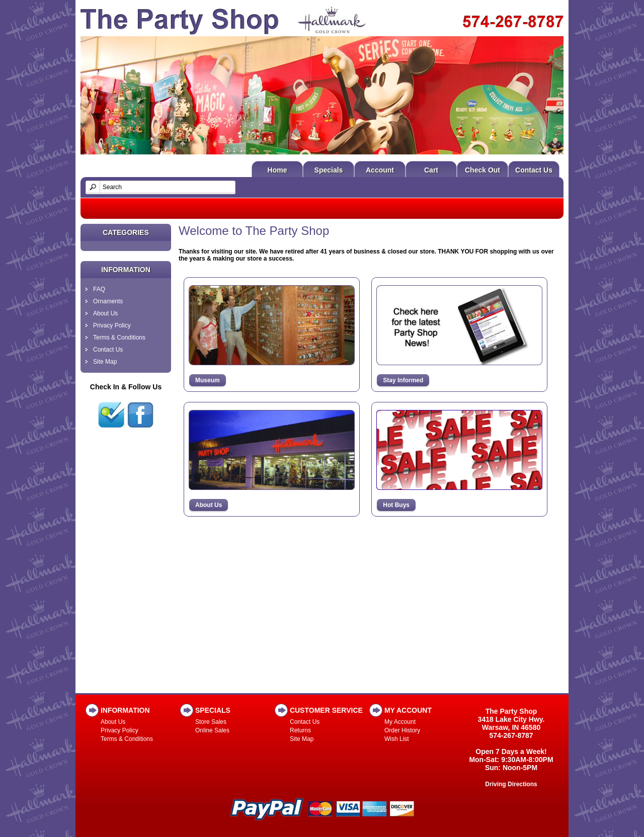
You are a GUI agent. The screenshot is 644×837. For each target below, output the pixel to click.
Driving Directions (511, 784)
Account (380, 170)
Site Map (105, 362)
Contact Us (534, 170)
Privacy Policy (112, 325)
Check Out (482, 170)
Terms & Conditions (119, 338)
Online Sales (212, 730)
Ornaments (108, 301)
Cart (431, 170)
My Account (400, 722)
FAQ (99, 289)
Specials (329, 170)
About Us (105, 313)
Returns (300, 730)
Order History (402, 730)
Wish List (397, 739)
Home (277, 170)
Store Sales (211, 722)
